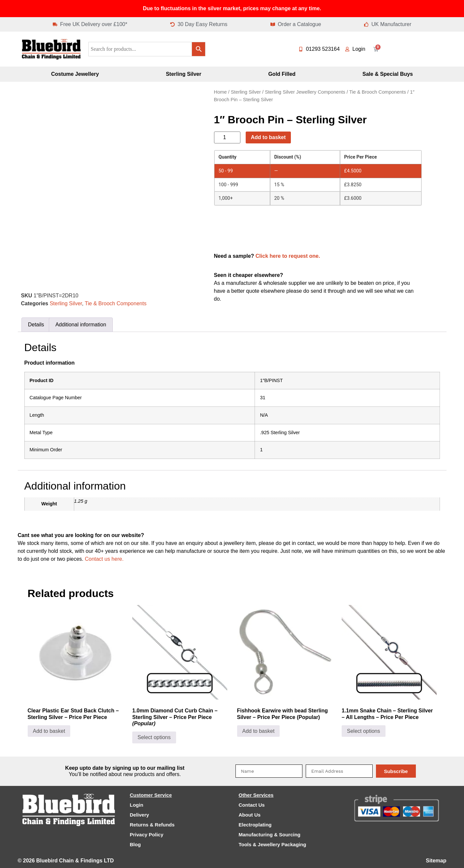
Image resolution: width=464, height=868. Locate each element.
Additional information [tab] (81, 325)
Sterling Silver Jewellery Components (305, 92)
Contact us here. (104, 559)
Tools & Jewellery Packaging (273, 844)
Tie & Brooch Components (116, 303)
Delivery (139, 815)
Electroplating (255, 825)
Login (137, 805)
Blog (135, 844)
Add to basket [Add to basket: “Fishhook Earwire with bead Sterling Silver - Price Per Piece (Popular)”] (259, 731)
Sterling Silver (184, 74)
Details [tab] (36, 325)
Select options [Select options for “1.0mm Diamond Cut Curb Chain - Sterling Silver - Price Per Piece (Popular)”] (154, 737)
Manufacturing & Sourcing (270, 835)
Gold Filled (282, 74)
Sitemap (436, 861)
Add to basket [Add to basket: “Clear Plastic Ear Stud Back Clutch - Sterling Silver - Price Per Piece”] (49, 731)
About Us (250, 815)
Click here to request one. (288, 256)
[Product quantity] (227, 137)
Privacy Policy (147, 835)
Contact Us (252, 805)
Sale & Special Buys (388, 74)
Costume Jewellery (75, 74)
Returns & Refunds (152, 825)
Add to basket (268, 137)
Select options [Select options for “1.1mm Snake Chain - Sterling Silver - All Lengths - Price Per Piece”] (364, 731)
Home (220, 92)
